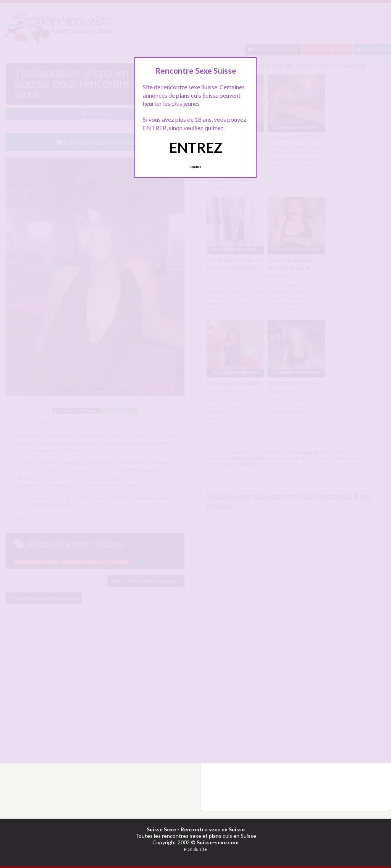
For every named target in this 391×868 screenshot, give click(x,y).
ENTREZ (196, 147)
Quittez (196, 167)
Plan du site (195, 848)
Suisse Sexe (161, 828)
